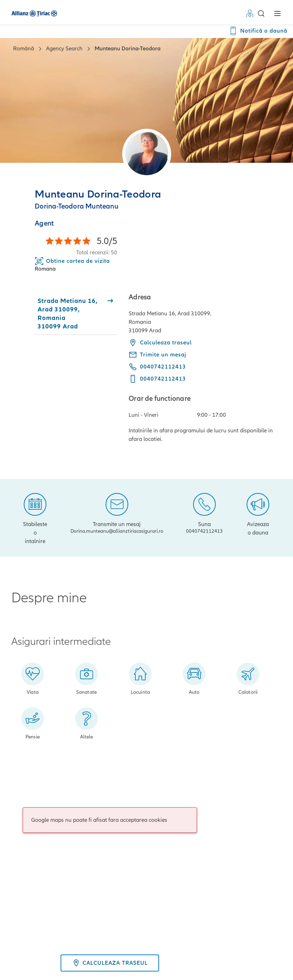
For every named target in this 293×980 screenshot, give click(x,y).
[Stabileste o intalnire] (35, 518)
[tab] (76, 314)
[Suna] (204, 512)
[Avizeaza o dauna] (258, 514)
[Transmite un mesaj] (117, 512)
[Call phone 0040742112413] (157, 367)
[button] (261, 13)
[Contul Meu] (251, 13)
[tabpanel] (205, 368)
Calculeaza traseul (160, 343)
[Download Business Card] (72, 261)
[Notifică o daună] (258, 31)
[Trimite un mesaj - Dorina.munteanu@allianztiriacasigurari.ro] (157, 355)
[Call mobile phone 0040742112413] (157, 379)
